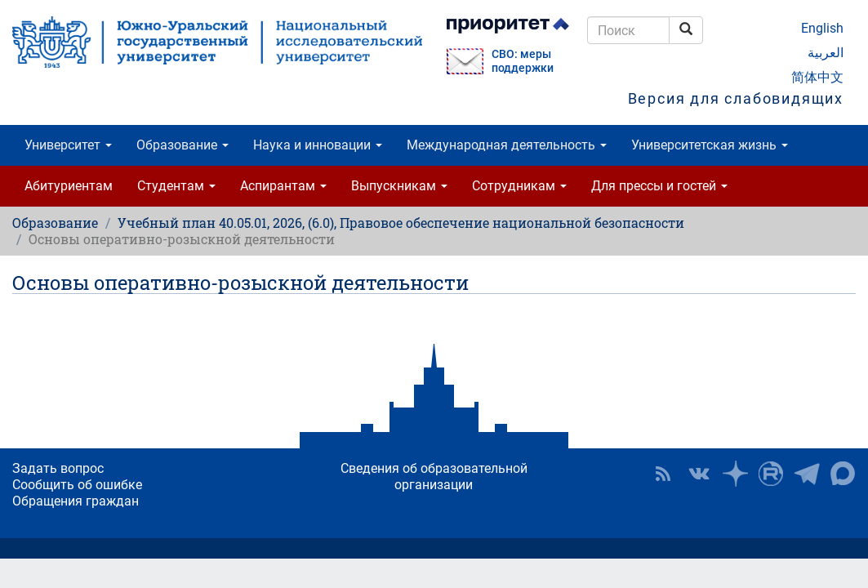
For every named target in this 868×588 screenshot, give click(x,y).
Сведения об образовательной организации (434, 477)
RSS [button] (663, 474)
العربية (826, 53)
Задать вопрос (58, 468)
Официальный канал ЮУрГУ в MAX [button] (843, 474)
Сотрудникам (519, 186)
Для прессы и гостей (659, 186)
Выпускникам (399, 186)
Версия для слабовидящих (736, 98)
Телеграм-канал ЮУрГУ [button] (807, 474)
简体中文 (817, 77)
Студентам (176, 186)
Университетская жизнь (710, 145)
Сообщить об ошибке (77, 485)
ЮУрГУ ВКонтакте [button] (699, 474)
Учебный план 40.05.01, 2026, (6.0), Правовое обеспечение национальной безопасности (401, 223)
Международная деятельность (507, 145)
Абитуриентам (69, 186)
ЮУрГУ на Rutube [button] (771, 474)
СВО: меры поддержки (523, 61)
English (822, 28)
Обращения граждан (76, 501)
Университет (68, 145)
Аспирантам (283, 186)
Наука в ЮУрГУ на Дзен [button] (735, 474)
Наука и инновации (318, 145)
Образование (183, 145)
